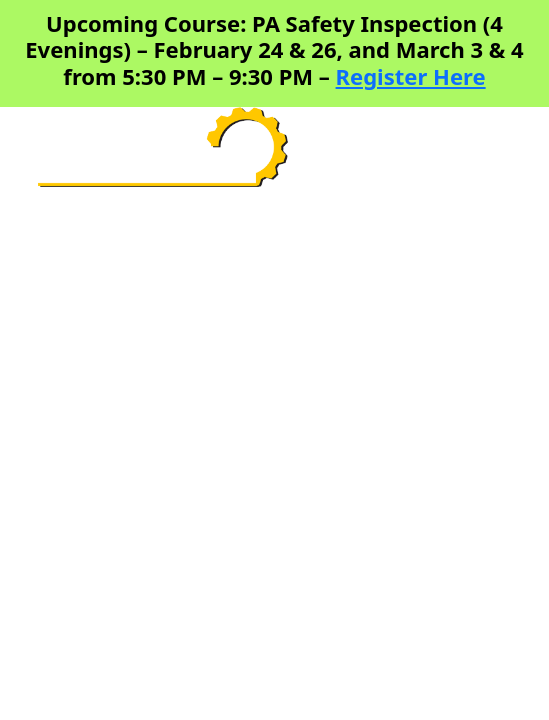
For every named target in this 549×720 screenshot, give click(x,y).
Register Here (411, 76)
